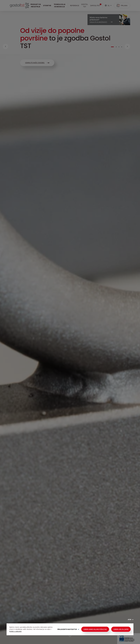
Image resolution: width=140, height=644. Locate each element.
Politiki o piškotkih (15, 631)
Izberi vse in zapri (121, 629)
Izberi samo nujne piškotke (95, 629)
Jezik (131, 620)
